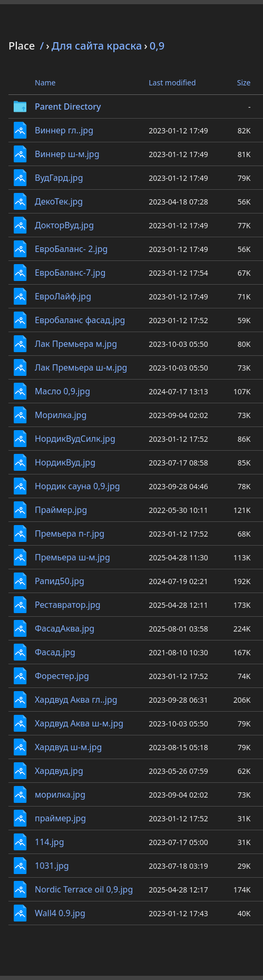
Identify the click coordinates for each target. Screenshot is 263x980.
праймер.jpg (60, 818)
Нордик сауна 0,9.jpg (77, 486)
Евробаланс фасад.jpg (80, 320)
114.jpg (50, 842)
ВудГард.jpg (59, 178)
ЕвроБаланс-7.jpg (70, 273)
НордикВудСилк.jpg (75, 439)
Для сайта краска (97, 46)
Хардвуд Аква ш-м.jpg (79, 723)
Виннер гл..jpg (64, 130)
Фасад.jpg (55, 652)
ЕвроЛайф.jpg (63, 296)
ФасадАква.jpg (65, 628)
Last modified (172, 83)
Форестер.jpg (62, 676)
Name (45, 83)
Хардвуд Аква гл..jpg (76, 700)
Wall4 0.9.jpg (60, 913)
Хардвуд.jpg (59, 771)
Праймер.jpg (61, 510)
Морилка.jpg (61, 415)
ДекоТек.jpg (59, 201)
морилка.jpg (60, 794)
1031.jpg (52, 866)
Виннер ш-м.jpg (67, 154)
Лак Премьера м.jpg (76, 344)
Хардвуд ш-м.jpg (68, 747)
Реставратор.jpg (68, 605)
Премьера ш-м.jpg (72, 557)
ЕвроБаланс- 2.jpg (71, 249)
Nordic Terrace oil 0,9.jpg (84, 889)
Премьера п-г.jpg (70, 533)
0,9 (157, 46)
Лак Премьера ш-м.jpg (81, 367)
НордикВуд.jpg (65, 462)
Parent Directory (68, 106)
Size (244, 83)
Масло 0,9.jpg (62, 391)
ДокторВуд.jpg (64, 225)
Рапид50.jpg (60, 581)
